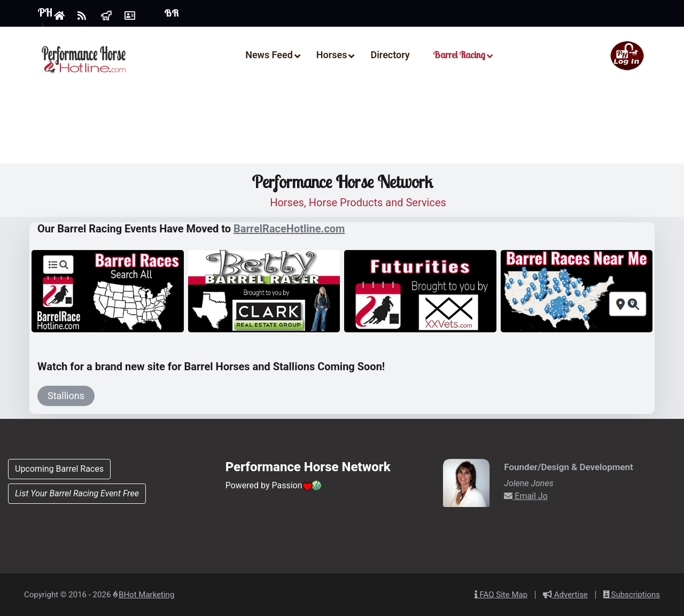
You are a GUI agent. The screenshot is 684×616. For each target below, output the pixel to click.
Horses (332, 55)
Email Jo (526, 496)
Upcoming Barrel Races (59, 469)
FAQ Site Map (501, 595)
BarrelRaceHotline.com (289, 229)
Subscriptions (632, 595)
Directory (390, 55)
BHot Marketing (146, 595)
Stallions (66, 396)
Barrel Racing (459, 55)
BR (171, 13)
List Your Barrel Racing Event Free (77, 493)
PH (45, 13)
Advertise (565, 595)
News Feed (269, 55)
